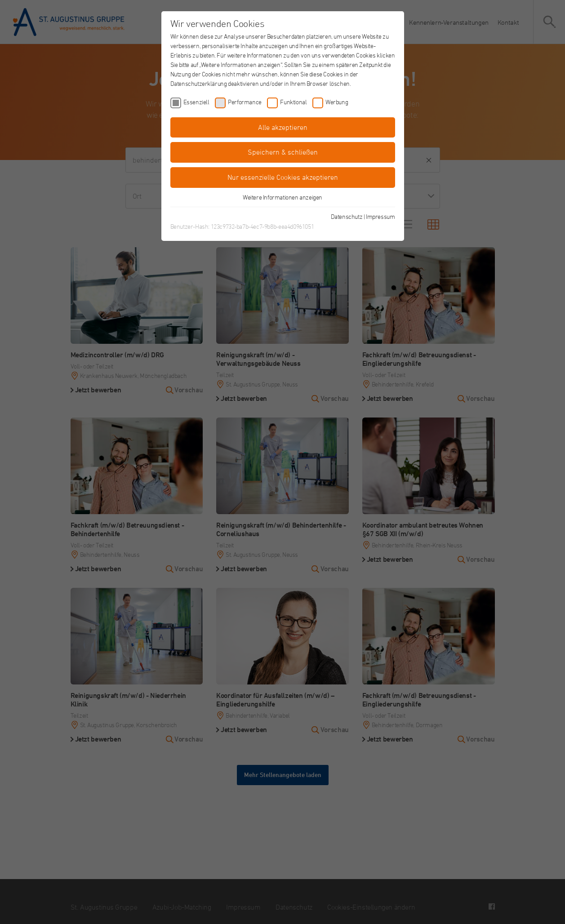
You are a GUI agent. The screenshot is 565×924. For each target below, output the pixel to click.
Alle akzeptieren (283, 127)
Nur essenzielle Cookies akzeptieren (283, 177)
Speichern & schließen (283, 152)
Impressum (380, 216)
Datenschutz (347, 216)
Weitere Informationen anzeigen (282, 197)
